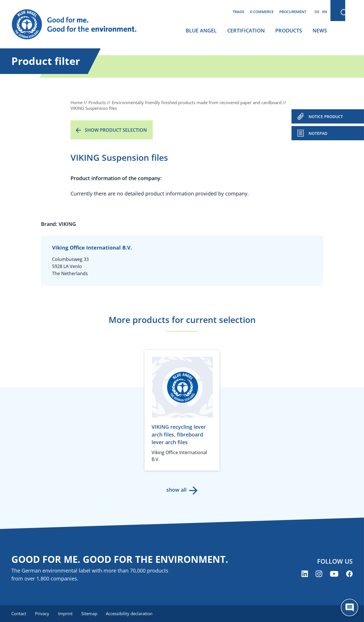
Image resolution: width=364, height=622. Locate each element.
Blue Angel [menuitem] (201, 30)
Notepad (318, 133)
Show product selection (116, 130)
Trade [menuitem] (238, 12)
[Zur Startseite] (80, 24)
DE (317, 12)
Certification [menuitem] (246, 30)
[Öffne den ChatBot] (349, 607)
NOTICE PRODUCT (326, 117)
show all (176, 490)
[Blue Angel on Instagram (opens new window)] (319, 574)
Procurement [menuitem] (293, 12)
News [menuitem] (320, 30)
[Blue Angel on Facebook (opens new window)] (349, 574)
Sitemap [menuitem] (90, 613)
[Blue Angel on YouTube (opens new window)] (334, 574)
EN (325, 12)
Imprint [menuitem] (66, 613)
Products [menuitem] (289, 30)
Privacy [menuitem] (42, 613)
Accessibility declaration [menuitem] (131, 613)
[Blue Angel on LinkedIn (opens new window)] (305, 574)
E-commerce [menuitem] (262, 12)
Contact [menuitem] (19, 613)
